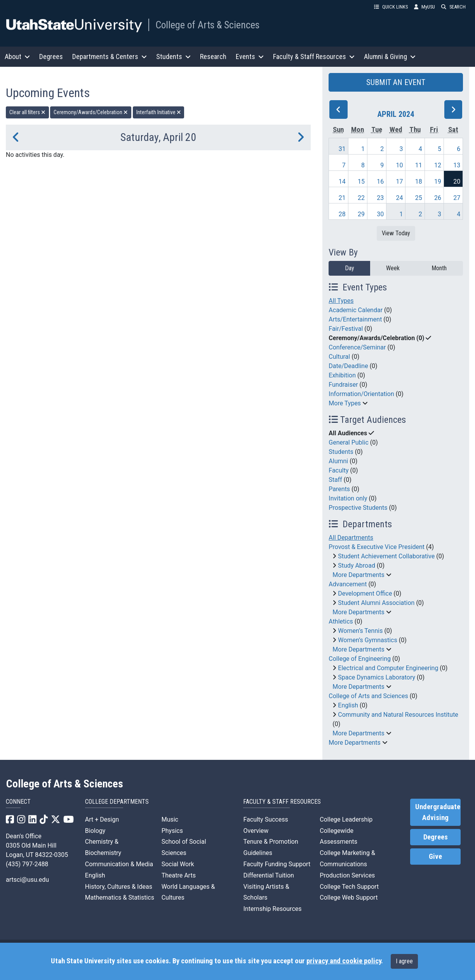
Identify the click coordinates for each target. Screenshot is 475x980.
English (348, 705)
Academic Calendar (356, 310)
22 (361, 198)
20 (457, 182)
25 (419, 198)
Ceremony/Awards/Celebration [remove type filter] (91, 112)
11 (419, 165)
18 (419, 182)
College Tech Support (349, 887)
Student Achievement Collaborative (386, 556)
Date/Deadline (348, 366)
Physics (172, 831)
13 (457, 165)
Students (341, 452)
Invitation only (348, 498)
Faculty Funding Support (277, 864)
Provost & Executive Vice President (377, 547)
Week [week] (393, 268)
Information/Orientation (361, 394)
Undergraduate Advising (438, 812)
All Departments (351, 538)
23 (380, 198)
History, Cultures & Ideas (119, 887)
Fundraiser (343, 385)
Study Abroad (357, 566)
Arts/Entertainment (355, 319)
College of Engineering (360, 659)
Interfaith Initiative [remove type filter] (159, 112)
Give (435, 857)
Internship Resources (272, 909)
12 (438, 165)
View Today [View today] (396, 233)
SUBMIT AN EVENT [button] (396, 82)
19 (438, 182)
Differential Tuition (268, 875)
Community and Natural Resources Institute (398, 715)
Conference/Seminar (357, 347)
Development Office (365, 593)
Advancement (348, 584)
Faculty (338, 470)
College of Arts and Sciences (368, 696)
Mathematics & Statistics (120, 897)
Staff (335, 480)
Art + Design (102, 819)
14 (342, 182)
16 (380, 182)
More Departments (358, 575)
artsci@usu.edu (27, 880)
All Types (341, 301)
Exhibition (342, 375)
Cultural (339, 357)
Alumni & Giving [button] (390, 56)
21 (342, 198)
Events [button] (250, 56)
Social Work (178, 864)
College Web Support (349, 897)
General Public (348, 442)
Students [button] (173, 56)
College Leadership (346, 819)
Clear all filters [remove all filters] (27, 112)
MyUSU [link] (425, 7)
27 (457, 198)
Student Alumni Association (376, 603)
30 (380, 214)
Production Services (347, 875)
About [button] (17, 56)
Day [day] (350, 268)
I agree (404, 961)
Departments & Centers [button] (110, 56)
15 (361, 182)
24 (400, 198)
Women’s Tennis (360, 631)
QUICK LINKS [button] (391, 7)
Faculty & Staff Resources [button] (314, 56)
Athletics (341, 621)
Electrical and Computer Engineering (388, 668)
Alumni (338, 461)
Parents (339, 489)
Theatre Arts (179, 875)
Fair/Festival (346, 329)
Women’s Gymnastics (367, 640)
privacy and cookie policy (344, 961)
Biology (95, 831)
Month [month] (439, 268)
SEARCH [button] (453, 7)
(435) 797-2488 (27, 864)
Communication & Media (119, 864)
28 (342, 214)
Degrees (51, 56)
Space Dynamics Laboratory (377, 677)
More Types (345, 403)
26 (438, 198)
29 (361, 214)
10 (400, 165)
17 (400, 182)
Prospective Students (358, 508)
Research (213, 56)
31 (342, 149)
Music (170, 819)
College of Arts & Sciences (207, 25)
